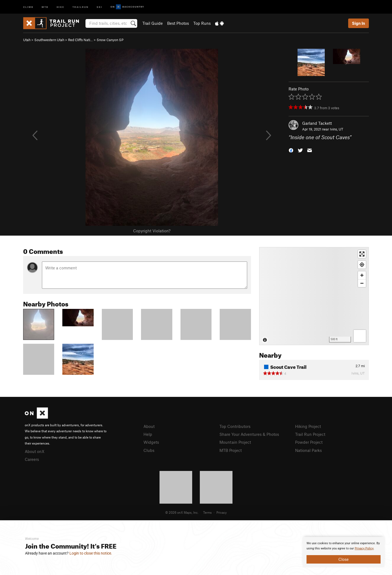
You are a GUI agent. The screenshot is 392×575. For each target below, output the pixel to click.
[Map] (314, 296)
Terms (207, 512)
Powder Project (309, 442)
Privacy (222, 512)
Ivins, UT (337, 129)
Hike (60, 7)
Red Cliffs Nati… (80, 40)
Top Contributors (235, 426)
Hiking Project (308, 426)
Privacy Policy (364, 548)
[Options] (360, 336)
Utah (27, 40)
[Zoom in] (362, 275)
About (149, 426)
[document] (344, 552)
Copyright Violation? (152, 231)
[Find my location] (362, 265)
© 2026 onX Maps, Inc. (182, 512)
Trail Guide (153, 23)
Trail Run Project (310, 434)
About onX (35, 451)
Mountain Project (235, 442)
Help (148, 434)
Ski (99, 7)
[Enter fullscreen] (362, 254)
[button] (291, 150)
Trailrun (80, 7)
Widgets (151, 442)
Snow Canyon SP (110, 40)
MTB (45, 7)
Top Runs (202, 23)
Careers (32, 459)
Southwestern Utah (49, 40)
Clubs (149, 450)
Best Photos (178, 23)
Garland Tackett (317, 123)
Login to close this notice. (91, 553)
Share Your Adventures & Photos (249, 434)
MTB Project (231, 450)
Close (344, 559)
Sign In (359, 23)
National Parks (308, 450)
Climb (28, 7)
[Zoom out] (362, 283)
